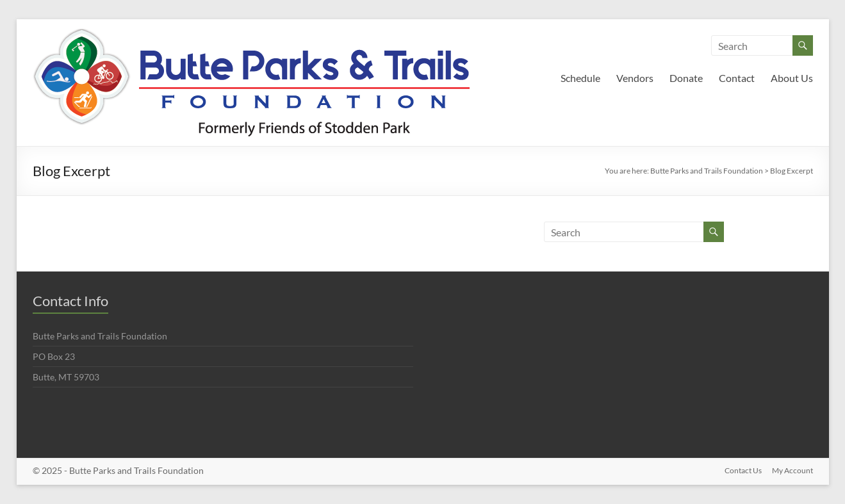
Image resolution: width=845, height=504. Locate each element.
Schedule (580, 78)
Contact (737, 78)
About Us (792, 78)
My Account (792, 470)
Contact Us (743, 470)
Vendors (635, 78)
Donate (686, 78)
